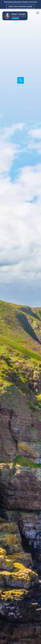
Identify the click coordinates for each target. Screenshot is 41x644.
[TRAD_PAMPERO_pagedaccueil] (15, 20)
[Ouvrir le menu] (38, 13)
